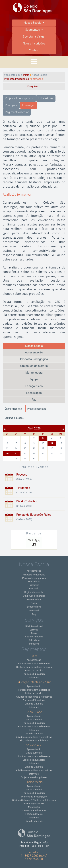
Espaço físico (34, 386)
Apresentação (34, 352)
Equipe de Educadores (34, 674)
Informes (34, 677)
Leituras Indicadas (14, 418)
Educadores (46, 98)
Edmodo (34, 630)
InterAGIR (34, 774)
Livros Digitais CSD (34, 804)
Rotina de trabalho (34, 671)
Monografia (34, 807)
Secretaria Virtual (34, 37)
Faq (34, 400)
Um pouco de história (34, 366)
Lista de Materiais (34, 704)
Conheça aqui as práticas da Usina (34, 667)
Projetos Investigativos (19, 98)
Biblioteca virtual (34, 626)
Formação (29, 105)
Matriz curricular (34, 720)
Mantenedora (34, 373)
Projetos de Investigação (34, 797)
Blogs (34, 633)
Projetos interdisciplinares (34, 777)
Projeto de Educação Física (34, 515)
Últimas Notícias (13, 409)
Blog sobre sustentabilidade (34, 740)
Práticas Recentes (37, 409)
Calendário (34, 640)
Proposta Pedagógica (34, 359)
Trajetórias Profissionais (34, 810)
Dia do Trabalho (26, 501)
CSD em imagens (34, 637)
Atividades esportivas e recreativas (34, 697)
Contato (34, 50)
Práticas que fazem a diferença (34, 664)
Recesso (22, 475)
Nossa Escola (33, 23)
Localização (34, 393)
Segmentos (33, 30)
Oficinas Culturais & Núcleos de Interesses (34, 800)
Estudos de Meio (34, 814)
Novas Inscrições (34, 43)
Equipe (34, 379)
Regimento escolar (17, 112)
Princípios (11, 105)
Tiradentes (23, 488)
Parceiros (34, 644)
